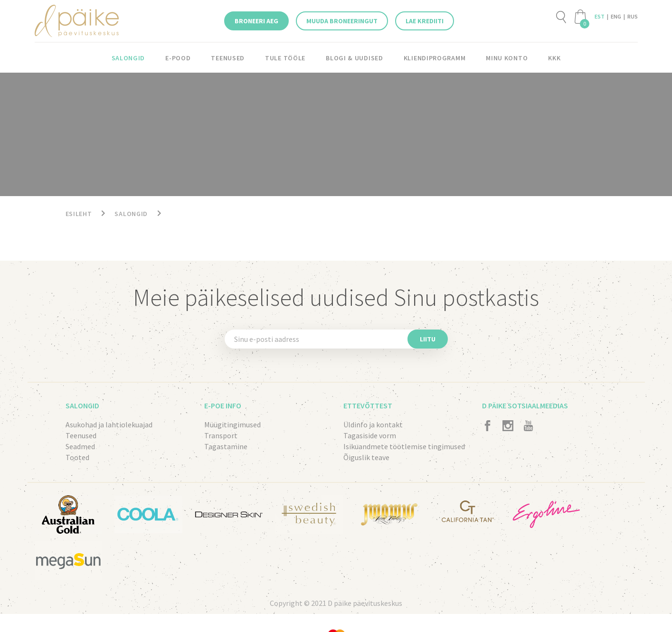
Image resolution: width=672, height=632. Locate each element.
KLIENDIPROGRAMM (434, 58)
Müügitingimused (232, 424)
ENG (616, 16)
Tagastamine (226, 446)
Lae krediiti (425, 21)
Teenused (228, 58)
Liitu (428, 339)
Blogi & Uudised (355, 58)
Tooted (77, 457)
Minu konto (506, 58)
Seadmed (80, 446)
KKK (554, 58)
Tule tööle (286, 58)
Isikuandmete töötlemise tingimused (404, 446)
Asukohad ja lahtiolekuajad (109, 424)
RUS (633, 16)
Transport (221, 435)
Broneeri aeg (256, 21)
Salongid (129, 58)
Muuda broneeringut (342, 21)
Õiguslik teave (366, 457)
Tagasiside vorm (370, 435)
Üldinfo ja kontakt (373, 424)
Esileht (79, 214)
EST (600, 16)
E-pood (178, 58)
